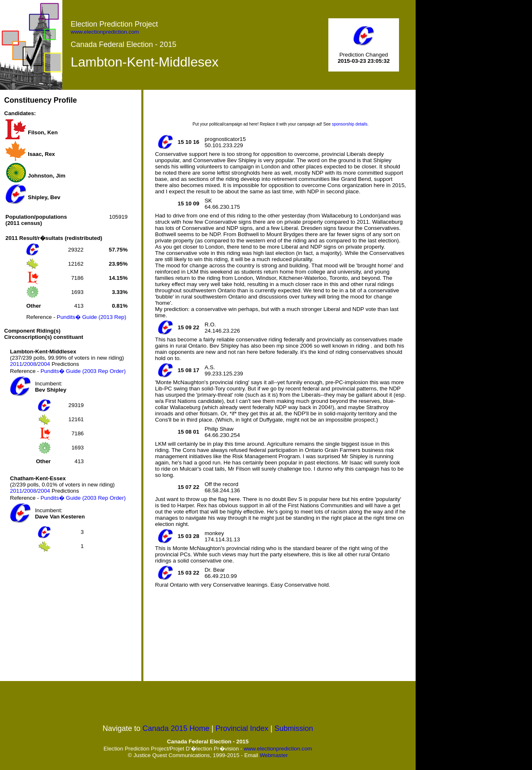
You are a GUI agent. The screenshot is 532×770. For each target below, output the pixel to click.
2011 (16, 364)
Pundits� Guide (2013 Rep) (92, 317)
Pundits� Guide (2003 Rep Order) (83, 371)
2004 (44, 364)
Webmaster (274, 755)
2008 (30, 364)
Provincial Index (242, 728)
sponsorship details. (350, 124)
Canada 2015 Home (176, 728)
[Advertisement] (66, 617)
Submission (294, 728)
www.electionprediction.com (105, 32)
